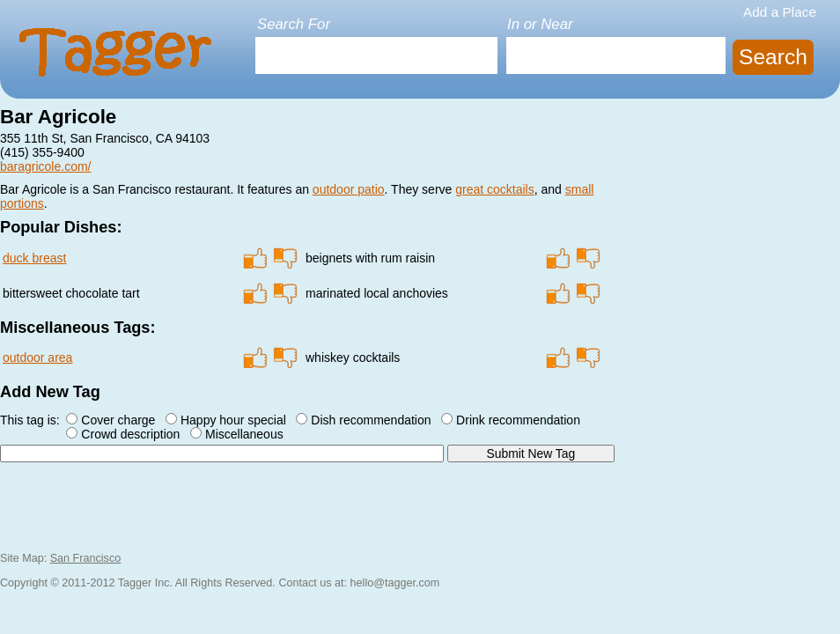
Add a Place (780, 12)
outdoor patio (349, 189)
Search (773, 57)
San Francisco (86, 558)
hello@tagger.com (395, 583)
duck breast (34, 258)
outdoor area (37, 358)
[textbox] (376, 55)
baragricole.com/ (46, 166)
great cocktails (494, 189)
